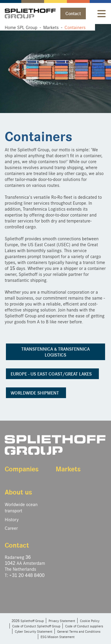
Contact (73, 13)
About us (18, 492)
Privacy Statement (62, 621)
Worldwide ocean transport (21, 507)
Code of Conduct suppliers (84, 626)
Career (11, 528)
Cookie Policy (90, 621)
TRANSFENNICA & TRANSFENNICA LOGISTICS (55, 352)
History (12, 519)
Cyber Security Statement (34, 631)
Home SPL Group (21, 27)
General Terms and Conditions (79, 631)
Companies (22, 469)
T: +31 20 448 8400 (25, 575)
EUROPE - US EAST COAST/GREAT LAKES (52, 374)
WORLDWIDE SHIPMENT (36, 393)
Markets (68, 469)
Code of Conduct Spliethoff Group (36, 626)
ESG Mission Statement (58, 637)
